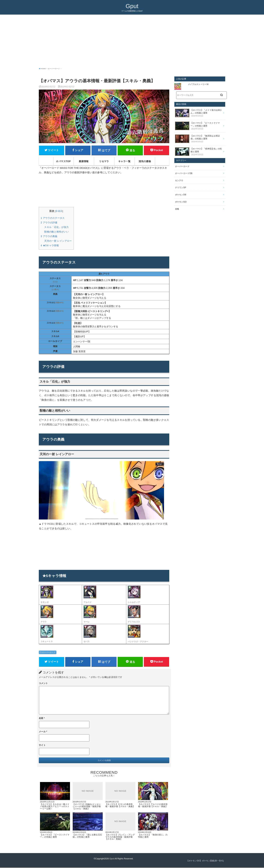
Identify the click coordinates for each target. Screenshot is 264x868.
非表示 (59, 211)
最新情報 (84, 161)
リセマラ (104, 161)
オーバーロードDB (184, 173)
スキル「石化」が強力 (56, 227)
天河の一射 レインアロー (58, 241)
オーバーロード (49, 652)
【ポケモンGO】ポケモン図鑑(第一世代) (205, 861)
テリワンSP (181, 187)
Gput (132, 6)
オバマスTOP (63, 161)
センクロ (179, 180)
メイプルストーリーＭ (199, 84)
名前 (42, 718)
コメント (43, 683)
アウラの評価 (49, 223)
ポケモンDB (181, 195)
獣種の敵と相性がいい (56, 232)
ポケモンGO (181, 202)
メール (43, 732)
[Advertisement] (132, 40)
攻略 (177, 209)
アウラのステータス (53, 218)
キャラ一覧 (124, 161)
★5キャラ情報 (50, 245)
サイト (42, 745)
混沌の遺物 (145, 161)
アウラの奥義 (49, 236)
